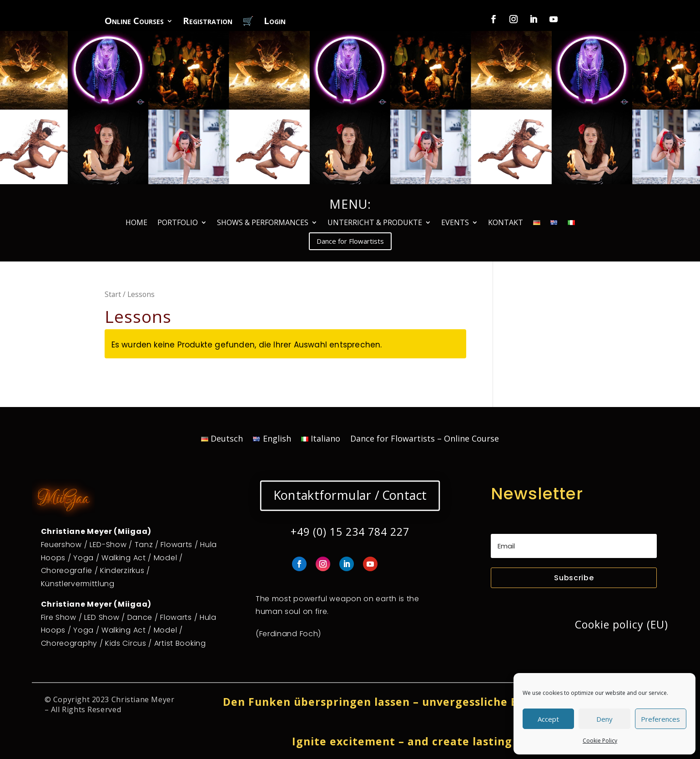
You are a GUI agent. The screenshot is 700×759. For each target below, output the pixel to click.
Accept (548, 719)
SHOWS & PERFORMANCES (263, 223)
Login (275, 22)
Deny (604, 719)
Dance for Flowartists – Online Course (425, 440)
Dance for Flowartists (350, 241)
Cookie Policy (600, 741)
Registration (208, 22)
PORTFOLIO (178, 223)
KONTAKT (506, 223)
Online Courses (134, 22)
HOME (136, 223)
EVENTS (455, 223)
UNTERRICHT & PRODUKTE (375, 223)
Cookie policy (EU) (622, 624)
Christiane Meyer (143, 699)
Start (113, 294)
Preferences (660, 719)
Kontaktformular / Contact (350, 495)
